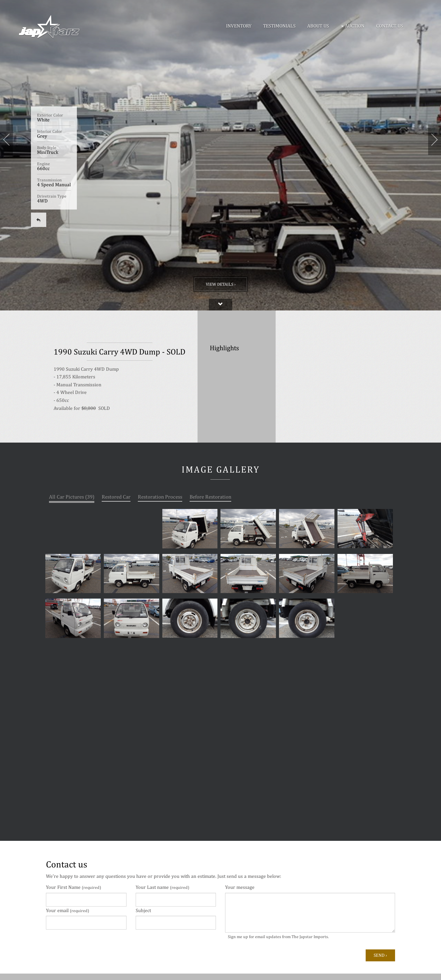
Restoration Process (160, 497)
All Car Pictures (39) (72, 497)
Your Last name (162, 887)
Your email (68, 910)
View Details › (221, 284)
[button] (354, 26)
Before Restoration (210, 497)
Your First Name (73, 887)
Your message (240, 887)
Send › (380, 955)
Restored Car (116, 497)
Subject (143, 910)
